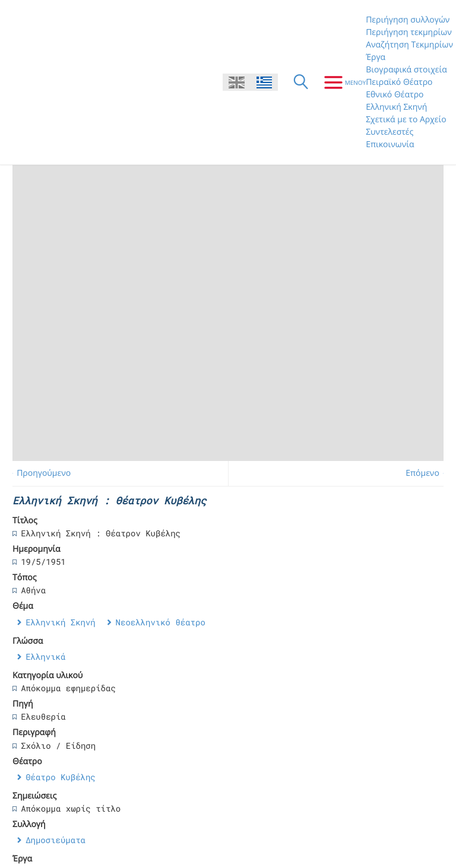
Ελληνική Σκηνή (396, 107)
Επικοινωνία (390, 144)
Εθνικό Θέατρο (395, 95)
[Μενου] (341, 82)
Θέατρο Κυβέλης (61, 777)
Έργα (376, 57)
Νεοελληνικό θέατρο (161, 622)
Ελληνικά (45, 656)
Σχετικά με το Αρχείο (406, 120)
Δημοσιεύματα (56, 840)
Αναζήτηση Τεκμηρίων (409, 45)
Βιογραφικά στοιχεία (406, 70)
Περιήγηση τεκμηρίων (409, 32)
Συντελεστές (389, 132)
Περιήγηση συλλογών (408, 20)
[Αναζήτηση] (301, 82)
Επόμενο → (427, 473)
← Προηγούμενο (39, 473)
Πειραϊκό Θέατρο (399, 82)
